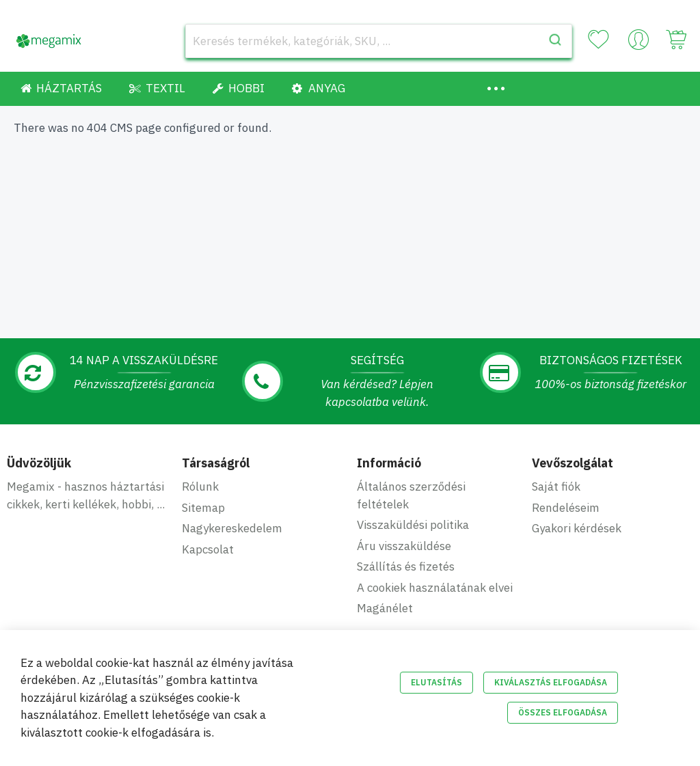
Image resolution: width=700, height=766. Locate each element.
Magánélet (385, 608)
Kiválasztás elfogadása (551, 682)
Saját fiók (556, 487)
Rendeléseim (566, 508)
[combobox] (379, 41)
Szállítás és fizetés (406, 566)
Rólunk (200, 487)
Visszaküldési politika (413, 525)
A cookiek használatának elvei (435, 588)
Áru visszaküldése (404, 546)
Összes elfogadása (563, 712)
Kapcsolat (208, 549)
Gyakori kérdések (577, 528)
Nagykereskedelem (232, 528)
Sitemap (203, 508)
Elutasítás (436, 682)
